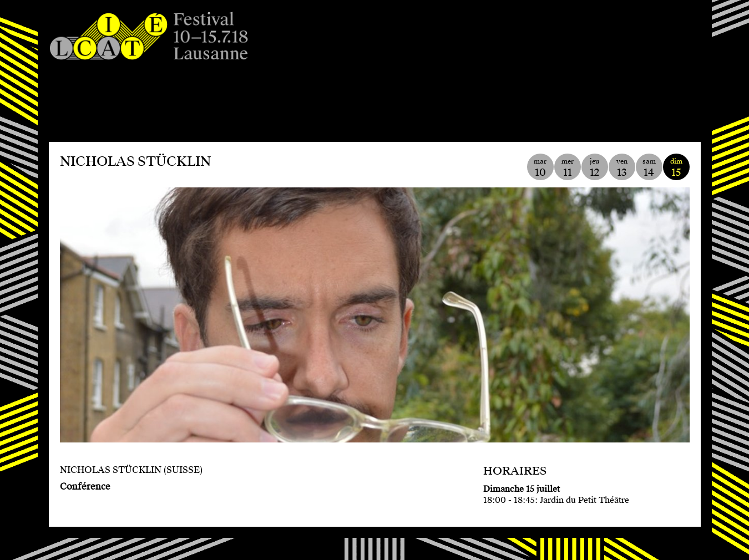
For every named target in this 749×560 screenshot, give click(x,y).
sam (649, 168)
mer (568, 168)
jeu (595, 168)
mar (540, 168)
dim (676, 168)
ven (622, 168)
